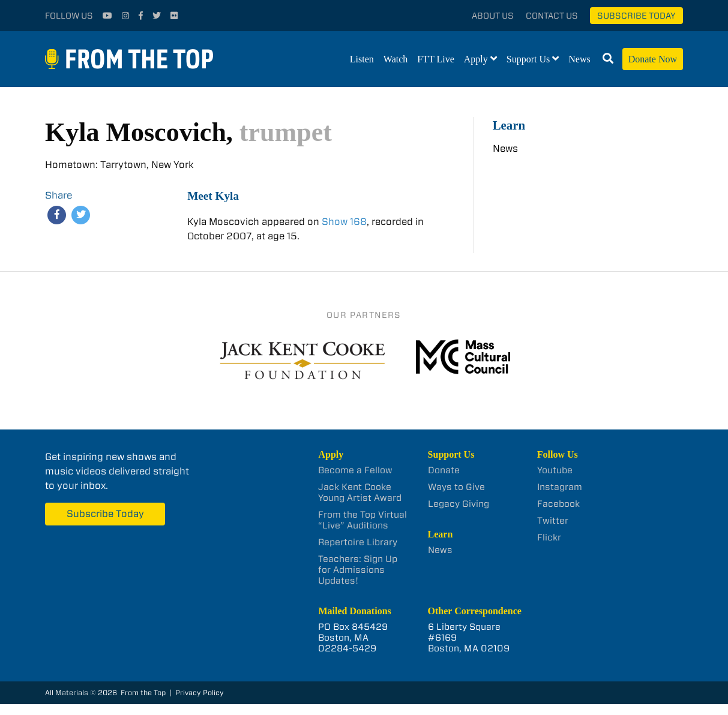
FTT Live (435, 59)
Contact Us (552, 16)
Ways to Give (456, 487)
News (579, 59)
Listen (362, 59)
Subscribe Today (636, 16)
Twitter (553, 521)
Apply (476, 59)
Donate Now (653, 59)
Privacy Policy (200, 693)
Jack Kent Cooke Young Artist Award (360, 492)
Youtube (555, 470)
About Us (493, 16)
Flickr (549, 537)
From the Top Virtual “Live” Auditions (362, 520)
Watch (396, 59)
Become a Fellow (355, 470)
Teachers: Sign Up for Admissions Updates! (358, 570)
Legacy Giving (459, 504)
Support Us (528, 59)
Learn (509, 125)
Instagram (560, 487)
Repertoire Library (358, 542)
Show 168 (344, 222)
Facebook (558, 504)
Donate (444, 470)
